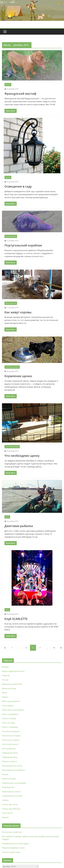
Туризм (5, 817)
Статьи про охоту (10, 804)
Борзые (5, 667)
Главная (6, 675)
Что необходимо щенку (22, 456)
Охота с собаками (10, 727)
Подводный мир (10, 757)
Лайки (5, 697)
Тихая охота (7, 813)
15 (54, 648)
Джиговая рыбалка (19, 526)
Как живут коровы (18, 312)
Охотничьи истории (11, 736)
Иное (7, 517)
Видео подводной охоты (13, 671)
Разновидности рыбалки (13, 770)
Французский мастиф (20, 94)
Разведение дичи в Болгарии (15, 843)
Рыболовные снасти (11, 792)
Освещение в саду (18, 186)
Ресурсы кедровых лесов (13, 848)
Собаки (5, 800)
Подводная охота (10, 753)
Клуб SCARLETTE (16, 619)
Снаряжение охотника (12, 796)
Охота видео (8, 706)
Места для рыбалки (11, 701)
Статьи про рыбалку (11, 809)
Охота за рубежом (10, 714)
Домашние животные (12, 684)
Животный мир (11, 236)
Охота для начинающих (13, 710)
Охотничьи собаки (12, 367)
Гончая (5, 680)
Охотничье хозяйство (12, 832)
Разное (8, 85)
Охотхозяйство (9, 749)
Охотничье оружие (11, 731)
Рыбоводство (8, 787)
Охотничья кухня (10, 744)
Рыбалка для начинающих (14, 783)
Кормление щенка (18, 376)
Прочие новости (10, 761)
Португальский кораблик (23, 245)
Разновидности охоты (12, 766)
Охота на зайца (9, 718)
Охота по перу (8, 723)
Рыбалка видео (9, 779)
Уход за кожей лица (11, 852)
